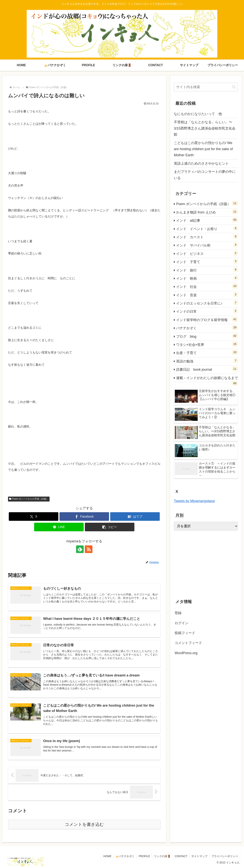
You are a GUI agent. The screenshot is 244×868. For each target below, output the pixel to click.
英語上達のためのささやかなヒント (201, 163)
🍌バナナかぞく (125, 856)
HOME (107, 856)
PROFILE (144, 856)
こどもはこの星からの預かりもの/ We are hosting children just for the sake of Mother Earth (203, 149)
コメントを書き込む (84, 824)
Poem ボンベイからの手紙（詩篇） (29, 499)
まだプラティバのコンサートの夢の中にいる (205, 175)
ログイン (181, 623)
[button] (110, 527)
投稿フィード (185, 633)
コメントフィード (188, 643)
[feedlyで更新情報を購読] (80, 549)
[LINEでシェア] (59, 527)
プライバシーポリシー (225, 856)
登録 (178, 613)
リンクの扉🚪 (162, 856)
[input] (206, 87)
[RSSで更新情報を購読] (89, 549)
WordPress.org (186, 653)
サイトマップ (199, 856)
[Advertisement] (206, 564)
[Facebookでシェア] (84, 517)
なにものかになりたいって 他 (198, 114)
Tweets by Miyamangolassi (194, 501)
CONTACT (181, 856)
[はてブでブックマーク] (135, 517)
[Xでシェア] (34, 517)
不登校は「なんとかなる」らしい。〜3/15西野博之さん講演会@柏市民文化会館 (205, 128)
